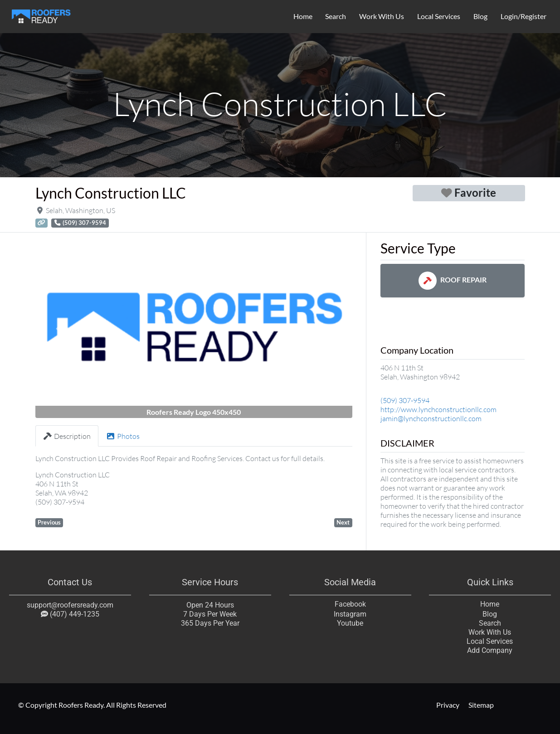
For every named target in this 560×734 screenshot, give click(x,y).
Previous (49, 522)
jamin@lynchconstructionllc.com (431, 418)
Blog (480, 16)
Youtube (350, 623)
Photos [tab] (123, 436)
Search (336, 16)
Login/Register (523, 16)
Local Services (439, 16)
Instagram (350, 614)
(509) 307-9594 (405, 400)
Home (303, 16)
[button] (59, 329)
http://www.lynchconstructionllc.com (438, 409)
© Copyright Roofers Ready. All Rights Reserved (92, 705)
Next (343, 522)
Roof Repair (453, 280)
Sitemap (481, 705)
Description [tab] (67, 436)
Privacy (448, 705)
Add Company (490, 650)
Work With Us (382, 16)
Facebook (350, 604)
